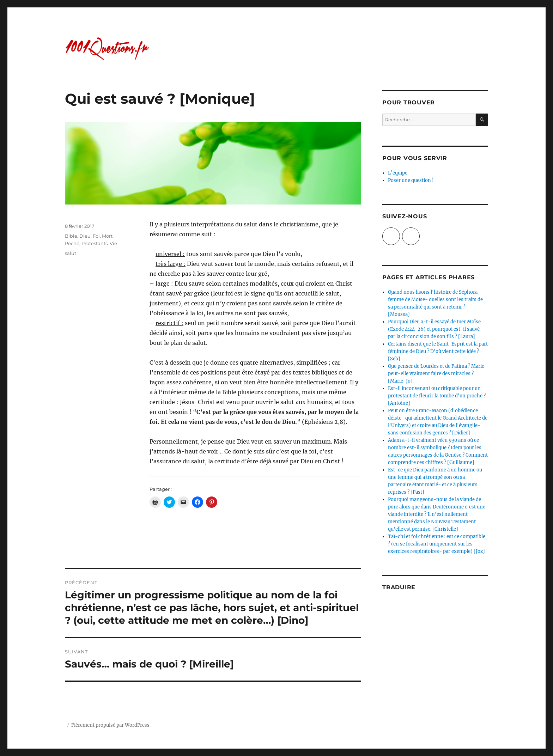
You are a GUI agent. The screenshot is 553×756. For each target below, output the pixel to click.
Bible (71, 236)
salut (71, 253)
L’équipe (398, 173)
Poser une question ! (411, 180)
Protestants (95, 243)
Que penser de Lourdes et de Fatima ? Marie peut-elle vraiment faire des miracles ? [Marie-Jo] (436, 374)
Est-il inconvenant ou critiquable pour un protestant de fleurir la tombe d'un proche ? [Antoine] (437, 396)
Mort (107, 236)
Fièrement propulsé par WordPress (110, 725)
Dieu (85, 236)
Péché (72, 243)
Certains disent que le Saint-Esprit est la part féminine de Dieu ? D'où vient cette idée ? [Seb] (438, 351)
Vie (113, 243)
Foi (96, 236)
